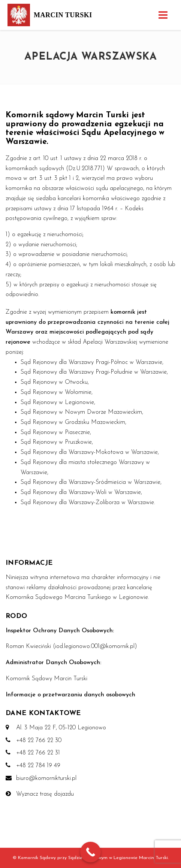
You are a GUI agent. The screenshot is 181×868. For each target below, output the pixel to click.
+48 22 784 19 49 (38, 766)
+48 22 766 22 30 (39, 741)
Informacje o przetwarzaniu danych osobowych (70, 695)
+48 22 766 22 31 (38, 753)
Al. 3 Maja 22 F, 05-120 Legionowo (61, 728)
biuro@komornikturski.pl (46, 778)
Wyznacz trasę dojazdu (45, 794)
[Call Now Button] (90, 852)
